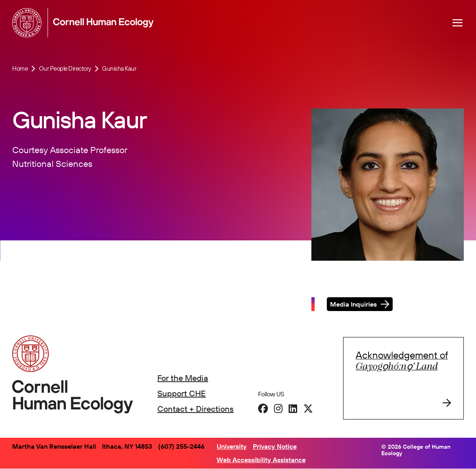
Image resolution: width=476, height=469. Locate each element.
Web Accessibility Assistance (261, 460)
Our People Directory (65, 68)
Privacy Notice (275, 446)
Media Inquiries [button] (353, 306)
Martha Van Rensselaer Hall (54, 446)
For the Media (183, 378)
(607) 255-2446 (181, 446)
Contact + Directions (196, 409)
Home (20, 68)
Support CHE (181, 393)
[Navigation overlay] (458, 23)
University (232, 446)
